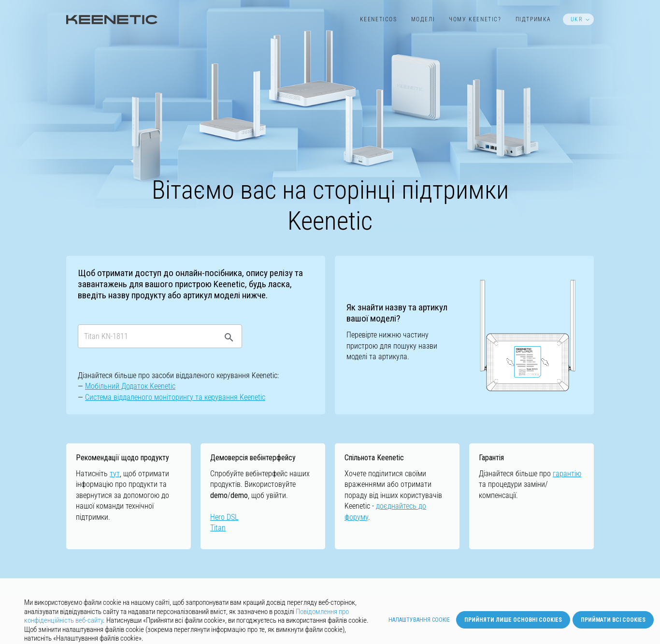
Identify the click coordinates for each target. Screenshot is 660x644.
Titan (218, 528)
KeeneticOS (379, 19)
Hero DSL (224, 517)
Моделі (423, 19)
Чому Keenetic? (475, 19)
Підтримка (533, 19)
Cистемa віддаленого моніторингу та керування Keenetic (175, 397)
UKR (577, 19)
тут (115, 474)
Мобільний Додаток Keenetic (130, 386)
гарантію (567, 474)
